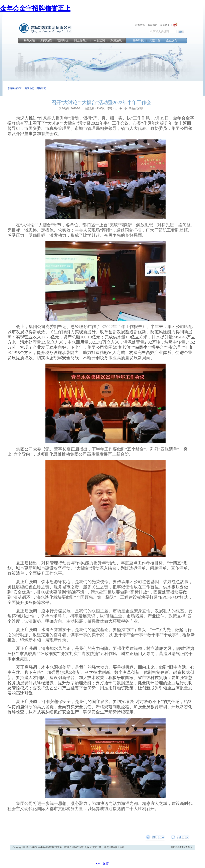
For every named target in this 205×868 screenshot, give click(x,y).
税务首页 (140, 25)
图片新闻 (41, 88)
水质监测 (99, 40)
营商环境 (63, 40)
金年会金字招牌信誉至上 (35, 8)
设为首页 (165, 25)
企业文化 (172, 40)
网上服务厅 (81, 40)
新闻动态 (46, 40)
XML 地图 (103, 864)
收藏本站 (153, 25)
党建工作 (155, 40)
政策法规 (116, 40)
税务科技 (138, 40)
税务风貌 (29, 40)
